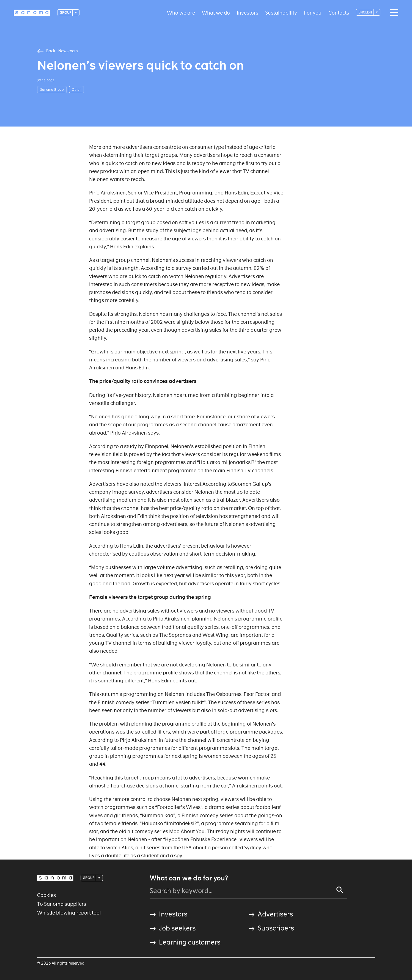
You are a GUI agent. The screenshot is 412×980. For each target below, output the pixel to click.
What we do (216, 13)
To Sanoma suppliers (62, 904)
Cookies (46, 895)
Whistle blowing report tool (69, 913)
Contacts (339, 13)
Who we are (181, 13)
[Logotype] (32, 13)
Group (66, 13)
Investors (248, 13)
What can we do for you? (189, 878)
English (366, 12)
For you (313, 13)
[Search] (340, 890)
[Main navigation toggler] (393, 13)
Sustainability (281, 13)
